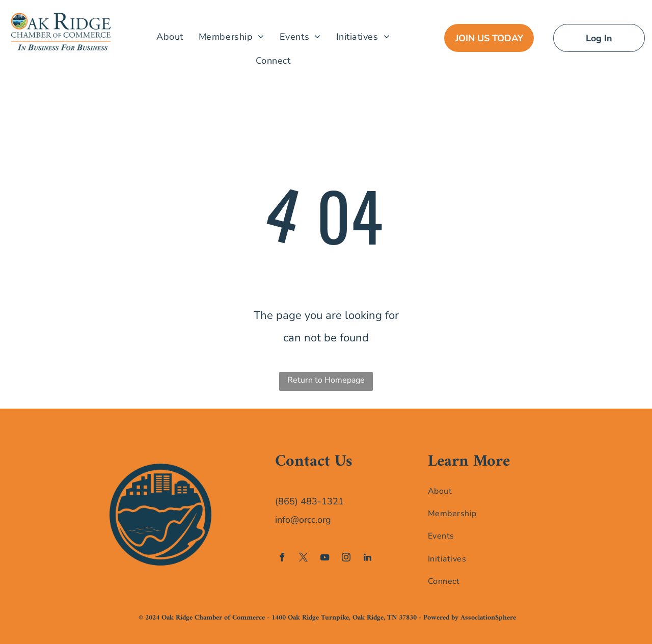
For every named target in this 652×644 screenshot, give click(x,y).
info (283, 520)
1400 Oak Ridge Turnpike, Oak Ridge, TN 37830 (344, 618)
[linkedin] (367, 559)
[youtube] (324, 559)
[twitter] (303, 559)
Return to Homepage (326, 380)
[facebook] (282, 559)
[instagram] (346, 559)
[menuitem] (170, 36)
